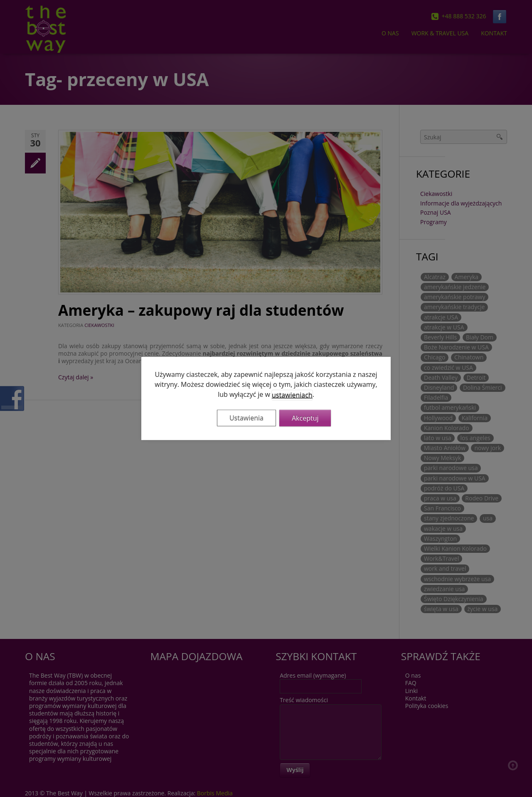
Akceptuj (305, 418)
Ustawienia (246, 418)
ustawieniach (292, 395)
